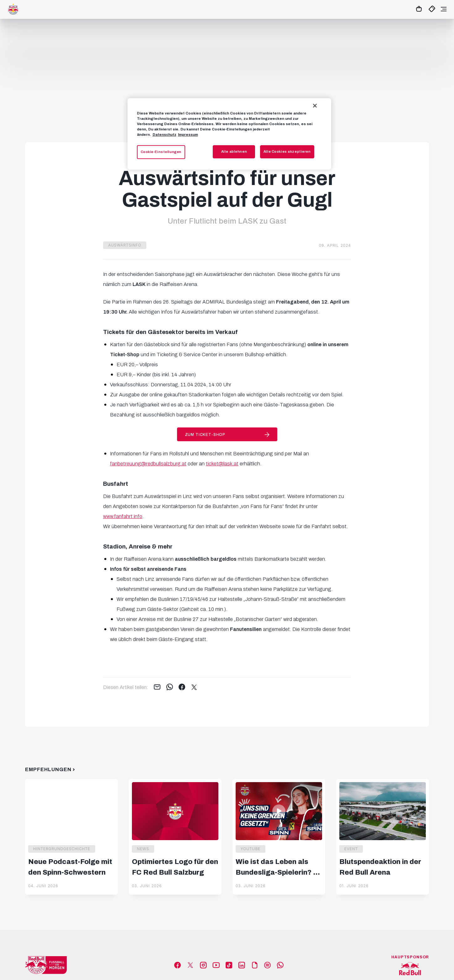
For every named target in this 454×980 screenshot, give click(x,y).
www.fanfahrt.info (123, 516)
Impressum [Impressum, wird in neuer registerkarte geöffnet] (188, 135)
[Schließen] (315, 106)
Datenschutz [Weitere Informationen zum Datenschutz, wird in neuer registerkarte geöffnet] (164, 135)
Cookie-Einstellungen (161, 152)
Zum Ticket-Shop (205, 435)
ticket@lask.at (222, 464)
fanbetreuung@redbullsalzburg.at (148, 464)
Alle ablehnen (234, 151)
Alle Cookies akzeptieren (287, 151)
